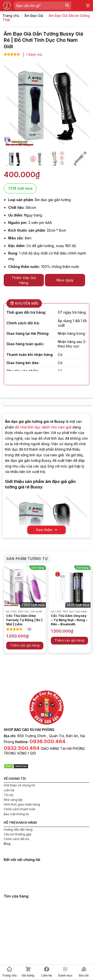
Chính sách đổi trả (16, 839)
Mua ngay (65, 280)
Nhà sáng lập (13, 800)
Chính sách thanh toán (20, 809)
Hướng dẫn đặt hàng (18, 830)
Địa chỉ (84, 972)
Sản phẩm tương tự (27, 559)
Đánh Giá (34, 55)
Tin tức (9, 795)
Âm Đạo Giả (34, 16)
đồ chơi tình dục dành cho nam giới (43, 427)
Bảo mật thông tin (16, 814)
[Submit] (67, 6)
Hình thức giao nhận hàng (22, 804)
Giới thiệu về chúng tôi (19, 785)
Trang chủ (9, 972)
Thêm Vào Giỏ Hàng (24, 280)
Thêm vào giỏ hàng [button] (25, 645)
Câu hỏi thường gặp (18, 834)
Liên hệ (47, 972)
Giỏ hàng (28, 972)
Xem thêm (46, 530)
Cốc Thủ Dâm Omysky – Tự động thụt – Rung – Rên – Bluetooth (69, 620)
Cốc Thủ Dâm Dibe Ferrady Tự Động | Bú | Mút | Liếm (24, 620)
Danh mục (65, 972)
